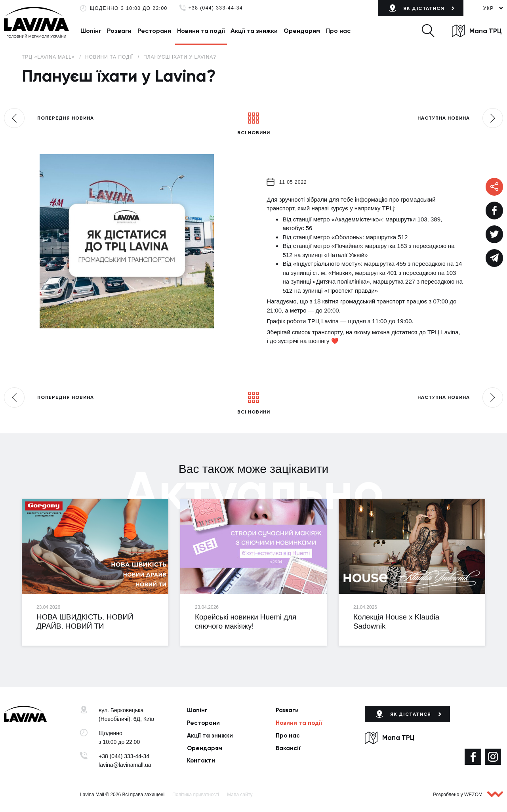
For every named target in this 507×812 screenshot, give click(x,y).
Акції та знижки (254, 31)
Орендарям (302, 31)
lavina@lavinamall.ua (125, 765)
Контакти (201, 761)
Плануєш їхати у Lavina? (180, 57)
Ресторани (154, 31)
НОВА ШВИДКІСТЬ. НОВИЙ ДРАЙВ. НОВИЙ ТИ (85, 621)
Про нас (338, 31)
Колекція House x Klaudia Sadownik (396, 621)
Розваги (119, 31)
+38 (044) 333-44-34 (216, 8)
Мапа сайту (240, 795)
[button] (428, 31)
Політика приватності (196, 795)
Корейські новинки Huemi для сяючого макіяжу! (246, 621)
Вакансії (288, 748)
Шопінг (91, 31)
